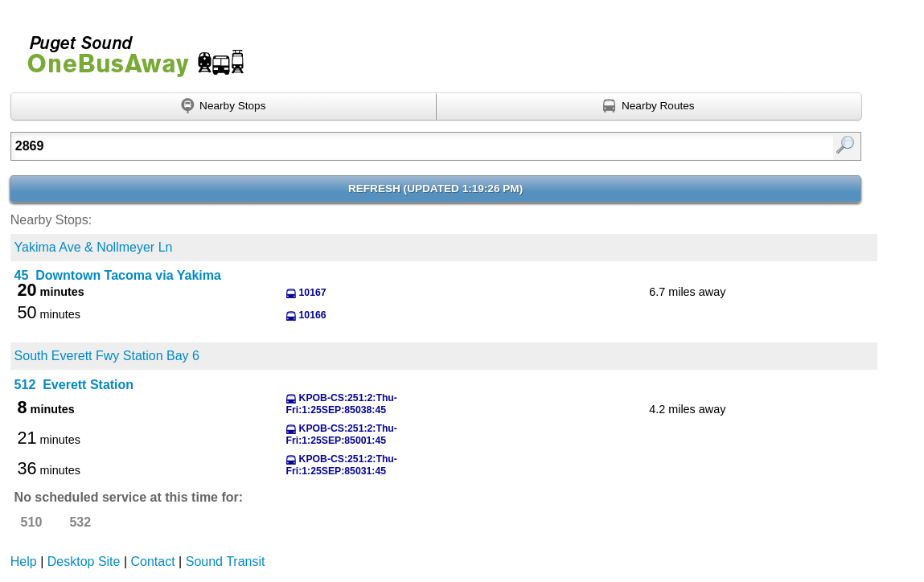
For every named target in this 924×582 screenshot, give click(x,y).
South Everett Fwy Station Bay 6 (107, 356)
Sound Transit (226, 562)
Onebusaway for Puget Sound (129, 49)
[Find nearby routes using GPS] (649, 107)
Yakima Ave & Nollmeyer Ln (94, 247)
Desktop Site (84, 562)
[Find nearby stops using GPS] (224, 107)
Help (24, 562)
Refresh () (435, 189)
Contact (153, 562)
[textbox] (375, 146)
